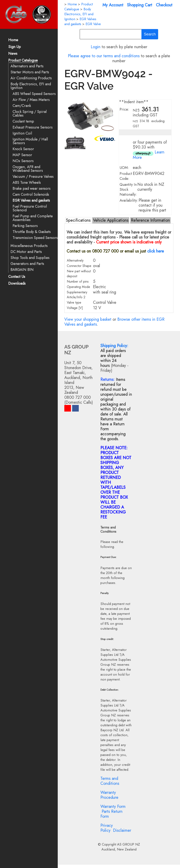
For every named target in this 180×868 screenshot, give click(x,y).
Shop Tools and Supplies (30, 258)
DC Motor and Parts (26, 252)
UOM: (124, 168)
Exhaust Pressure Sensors (33, 127)
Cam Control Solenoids (31, 195)
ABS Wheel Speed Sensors (34, 94)
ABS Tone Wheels (27, 183)
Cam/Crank (22, 106)
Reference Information (150, 220)
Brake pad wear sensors (32, 189)
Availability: (129, 200)
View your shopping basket (88, 319)
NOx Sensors (23, 161)
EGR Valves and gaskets (31, 201)
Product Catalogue (23, 61)
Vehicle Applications (111, 220)
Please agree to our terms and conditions (104, 56)
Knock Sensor (23, 149)
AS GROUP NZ (129, 844)
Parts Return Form (111, 814)
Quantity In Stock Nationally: (128, 190)
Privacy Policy (107, 828)
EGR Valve (93, 24)
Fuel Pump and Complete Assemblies (33, 218)
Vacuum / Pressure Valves (33, 177)
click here (156, 251)
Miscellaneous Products (29, 246)
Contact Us (17, 277)
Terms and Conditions (110, 781)
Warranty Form (113, 807)
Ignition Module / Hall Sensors (30, 141)
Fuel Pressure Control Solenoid (30, 208)
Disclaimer (122, 830)
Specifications (78, 220)
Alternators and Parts (27, 66)
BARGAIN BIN (22, 270)
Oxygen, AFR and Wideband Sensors (28, 169)
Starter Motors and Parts (30, 72)
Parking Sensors (25, 226)
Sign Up (15, 47)
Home (13, 40)
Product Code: (126, 176)
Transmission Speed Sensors (35, 238)
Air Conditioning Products (31, 78)
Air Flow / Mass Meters (31, 100)
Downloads (17, 284)
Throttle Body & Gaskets (32, 232)
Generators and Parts (27, 264)
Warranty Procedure (109, 795)
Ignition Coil (22, 133)
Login (96, 47)
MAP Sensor (22, 155)
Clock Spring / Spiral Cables (30, 114)
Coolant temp (23, 121)
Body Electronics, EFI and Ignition (31, 86)
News (13, 54)
